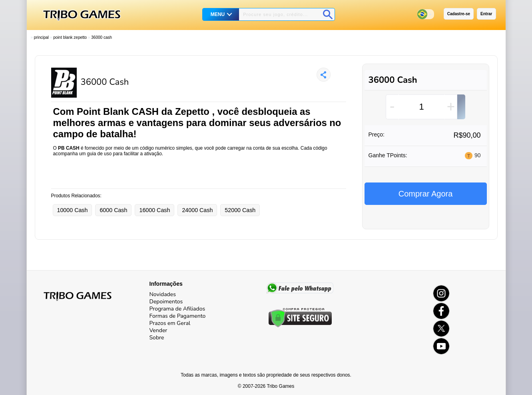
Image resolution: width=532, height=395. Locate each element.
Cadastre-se (459, 14)
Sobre (157, 338)
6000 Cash (113, 210)
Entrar (486, 14)
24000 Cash (197, 210)
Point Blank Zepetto (70, 37)
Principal (41, 37)
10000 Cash (73, 210)
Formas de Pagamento (178, 316)
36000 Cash (102, 37)
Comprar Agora (426, 194)
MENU (218, 14)
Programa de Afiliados (177, 309)
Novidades (163, 294)
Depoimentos (166, 302)
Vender (158, 330)
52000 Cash (240, 210)
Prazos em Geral (170, 323)
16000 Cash (154, 210)
